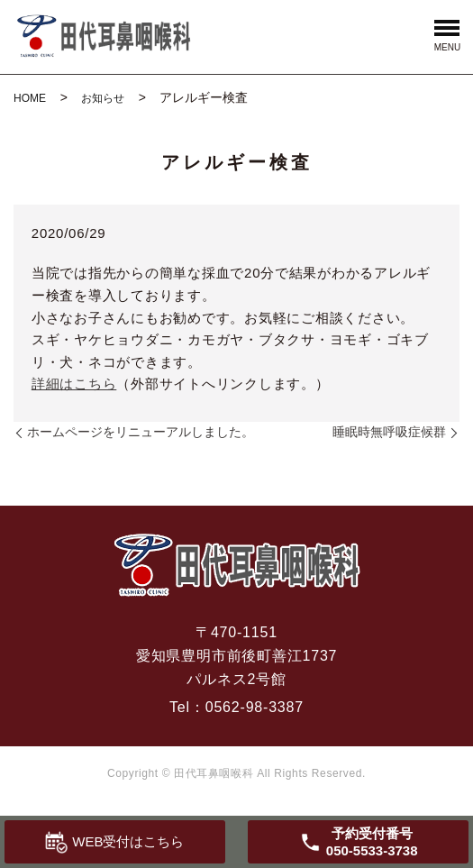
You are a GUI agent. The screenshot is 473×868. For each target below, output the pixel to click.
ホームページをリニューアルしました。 (141, 432)
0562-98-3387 (255, 707)
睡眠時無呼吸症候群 (389, 432)
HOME (30, 98)
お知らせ (103, 98)
